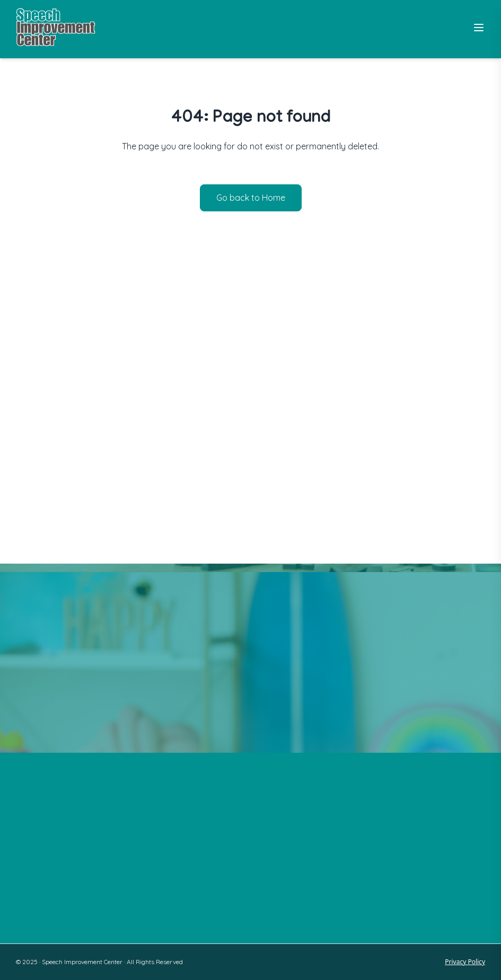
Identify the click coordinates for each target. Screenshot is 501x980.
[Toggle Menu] (479, 28)
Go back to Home (251, 198)
